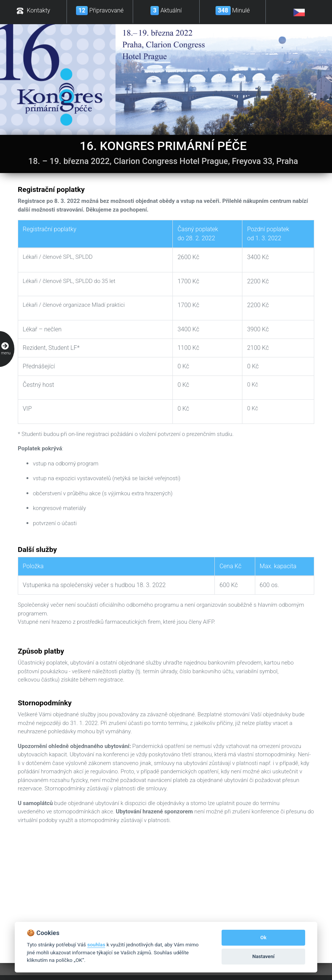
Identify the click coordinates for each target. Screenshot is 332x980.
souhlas (96, 944)
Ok (264, 937)
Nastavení (263, 956)
